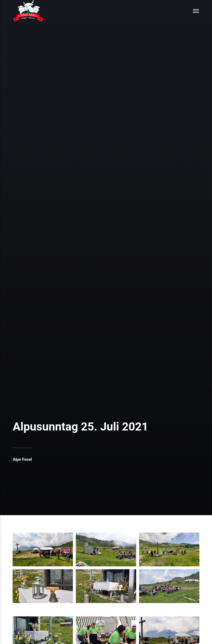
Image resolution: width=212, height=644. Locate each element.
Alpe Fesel (22, 459)
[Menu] (196, 11)
